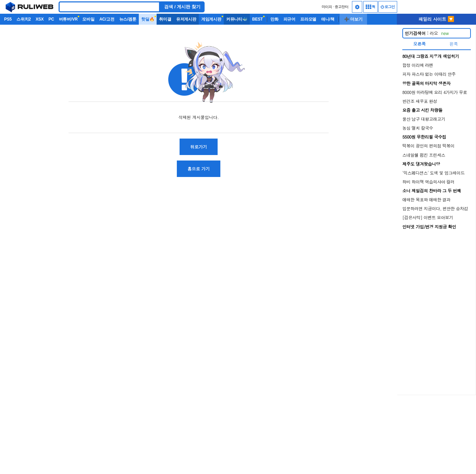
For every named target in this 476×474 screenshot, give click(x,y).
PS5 (8, 19)
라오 (427, 33)
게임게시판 (211, 19)
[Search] (109, 7)
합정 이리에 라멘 (418, 65)
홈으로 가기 (199, 169)
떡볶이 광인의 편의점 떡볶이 (428, 146)
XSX (40, 19)
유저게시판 (186, 19)
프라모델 (308, 19)
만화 (274, 19)
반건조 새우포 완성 (420, 101)
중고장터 (342, 7)
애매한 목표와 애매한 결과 (426, 199)
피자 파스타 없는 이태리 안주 (429, 74)
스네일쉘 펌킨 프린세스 (424, 155)
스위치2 (24, 19)
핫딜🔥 (148, 19)
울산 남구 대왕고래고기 (424, 119)
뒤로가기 (199, 147)
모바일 (88, 19)
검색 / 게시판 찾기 (182, 7)
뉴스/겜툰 (128, 19)
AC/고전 (107, 19)
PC (51, 19)
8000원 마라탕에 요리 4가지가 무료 (435, 92)
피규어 (289, 19)
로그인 (388, 7)
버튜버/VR (68, 19)
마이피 (327, 7)
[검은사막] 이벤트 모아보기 (428, 217)
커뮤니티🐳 (237, 19)
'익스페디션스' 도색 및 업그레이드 (434, 173)
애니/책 (328, 19)
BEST (258, 19)
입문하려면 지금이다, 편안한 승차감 (435, 208)
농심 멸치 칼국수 (418, 128)
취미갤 (165, 19)
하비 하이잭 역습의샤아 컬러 (428, 182)
